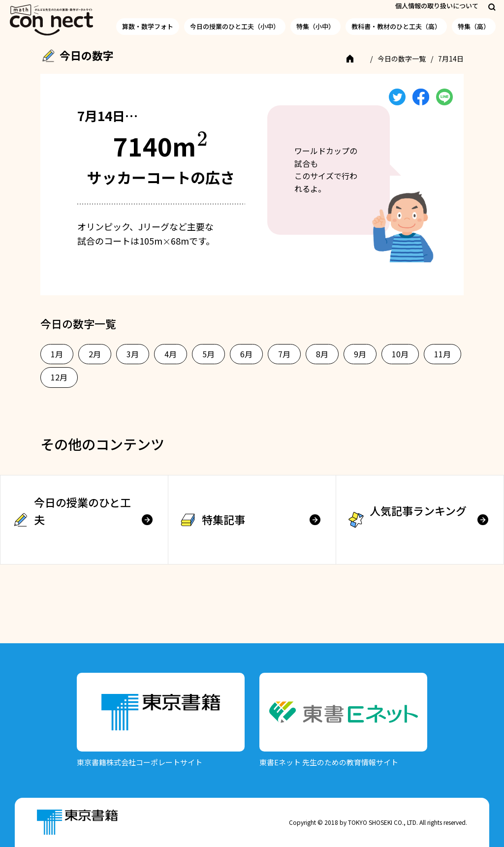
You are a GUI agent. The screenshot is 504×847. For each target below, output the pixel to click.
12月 (59, 377)
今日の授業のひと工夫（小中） (235, 26)
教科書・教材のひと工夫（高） (396, 26)
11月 (442, 354)
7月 (284, 354)
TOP (357, 59)
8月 (322, 354)
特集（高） (474, 26)
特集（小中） (315, 26)
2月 (95, 354)
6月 (246, 354)
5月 (208, 354)
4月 (171, 354)
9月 (360, 354)
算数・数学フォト (148, 26)
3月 (133, 354)
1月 (57, 354)
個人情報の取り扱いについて (437, 6)
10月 (400, 354)
